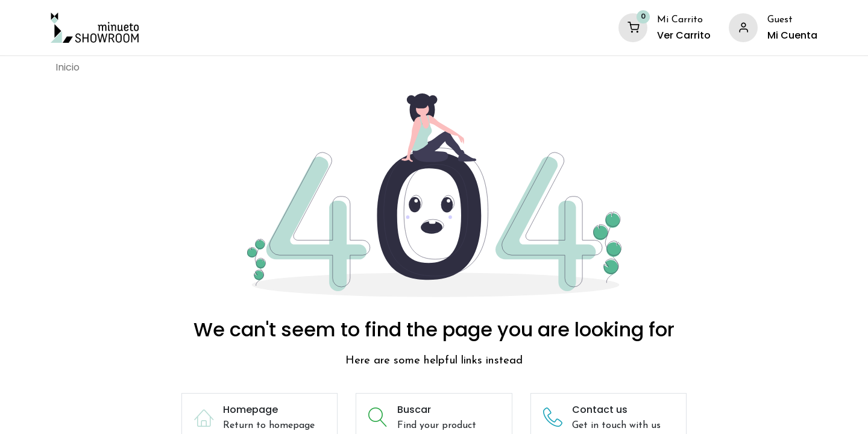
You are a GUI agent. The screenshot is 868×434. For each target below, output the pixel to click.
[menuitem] (68, 68)
